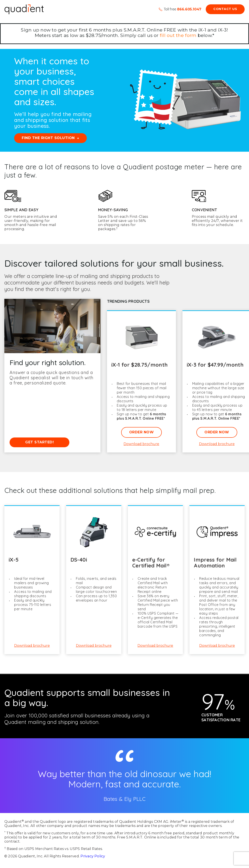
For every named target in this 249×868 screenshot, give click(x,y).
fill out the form (178, 35)
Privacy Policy (93, 856)
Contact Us (225, 9)
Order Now (142, 432)
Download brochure (141, 444)
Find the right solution (48, 138)
